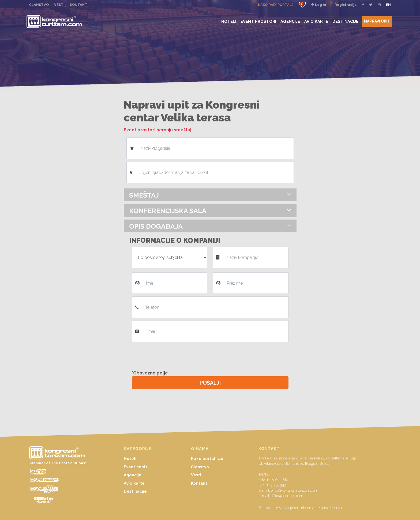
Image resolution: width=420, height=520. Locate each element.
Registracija (346, 5)
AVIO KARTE (316, 21)
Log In (319, 5)
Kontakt (199, 483)
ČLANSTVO (39, 5)
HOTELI (229, 21)
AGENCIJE (290, 21)
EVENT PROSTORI (258, 21)
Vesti (196, 475)
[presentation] (172, 355)
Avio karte (134, 483)
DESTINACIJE (345, 21)
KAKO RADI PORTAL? (276, 5)
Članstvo (200, 467)
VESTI (59, 5)
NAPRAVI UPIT (377, 21)
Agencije (133, 475)
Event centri (136, 467)
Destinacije (135, 491)
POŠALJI (210, 383)
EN (388, 5)
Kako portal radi (208, 459)
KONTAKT (79, 5)
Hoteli (130, 459)
